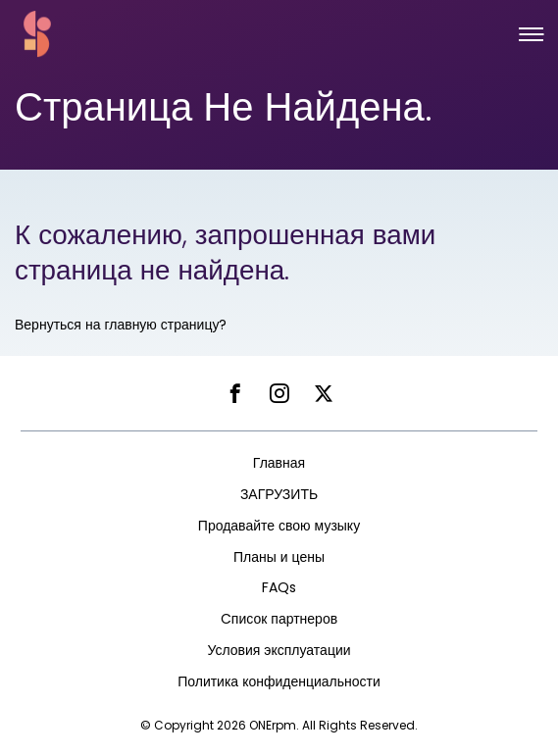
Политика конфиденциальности (279, 681)
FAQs (279, 587)
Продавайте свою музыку (279, 526)
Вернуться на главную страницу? (121, 325)
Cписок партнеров (279, 619)
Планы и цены (279, 557)
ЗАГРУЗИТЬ (279, 494)
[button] (531, 34)
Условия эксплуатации (279, 650)
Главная (279, 463)
